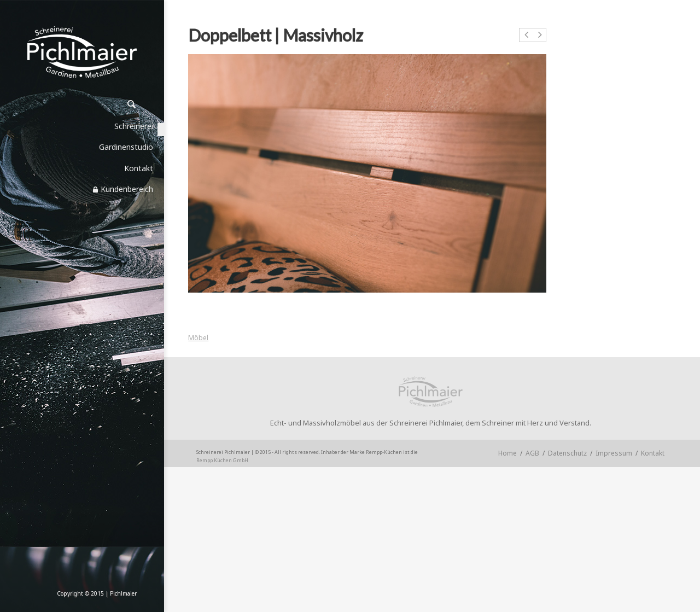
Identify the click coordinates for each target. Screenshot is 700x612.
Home (507, 453)
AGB (532, 453)
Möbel (198, 338)
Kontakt (653, 453)
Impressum (614, 453)
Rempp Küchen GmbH (222, 460)
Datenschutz (567, 453)
